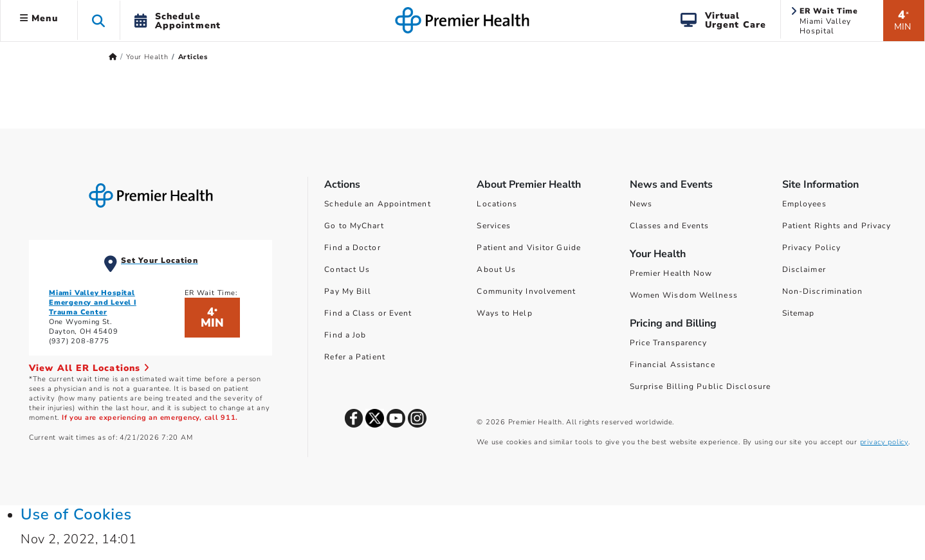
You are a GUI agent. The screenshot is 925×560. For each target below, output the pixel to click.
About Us (496, 269)
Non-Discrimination (823, 291)
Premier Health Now (671, 273)
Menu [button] (39, 18)
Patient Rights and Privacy (837, 226)
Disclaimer (804, 269)
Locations (497, 204)
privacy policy (884, 442)
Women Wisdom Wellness (684, 295)
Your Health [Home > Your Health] (147, 57)
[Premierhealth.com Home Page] (113, 57)
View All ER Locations (89, 368)
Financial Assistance (673, 365)
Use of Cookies (76, 514)
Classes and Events (670, 226)
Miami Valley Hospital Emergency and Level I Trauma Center (93, 303)
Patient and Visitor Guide (529, 248)
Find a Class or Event (368, 313)
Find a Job (345, 335)
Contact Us (347, 269)
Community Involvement (526, 291)
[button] (99, 20)
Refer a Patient (355, 357)
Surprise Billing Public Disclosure (700, 386)
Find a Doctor (352, 248)
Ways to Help (504, 313)
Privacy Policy (811, 248)
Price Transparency (669, 343)
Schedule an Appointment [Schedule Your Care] (377, 204)
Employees (804, 204)
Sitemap (799, 313)
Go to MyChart (354, 226)
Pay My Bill (348, 291)
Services (494, 226)
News (641, 204)
